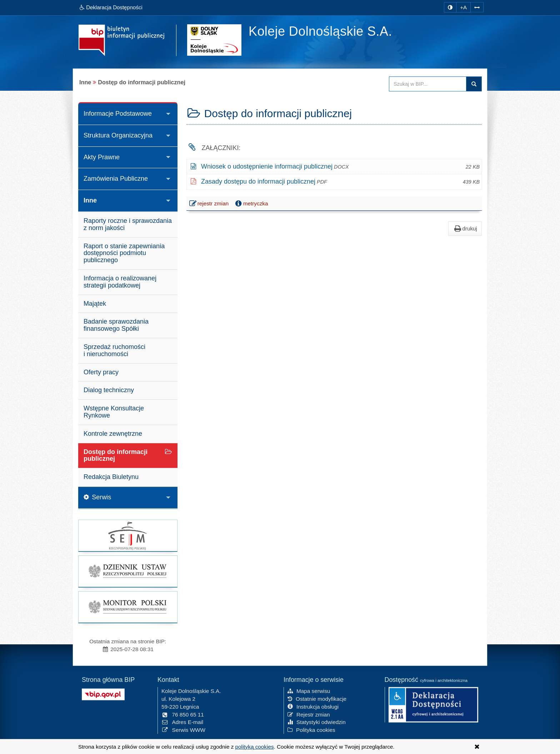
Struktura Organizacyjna (118, 135)
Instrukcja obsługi (313, 706)
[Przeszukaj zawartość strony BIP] (428, 84)
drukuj (465, 229)
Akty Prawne (102, 157)
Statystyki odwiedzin (317, 722)
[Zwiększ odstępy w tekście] (477, 7)
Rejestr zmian (309, 714)
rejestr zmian (209, 204)
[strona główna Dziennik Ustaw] (128, 571)
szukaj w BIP (474, 84)
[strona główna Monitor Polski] (128, 607)
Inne (90, 200)
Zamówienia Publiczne (116, 179)
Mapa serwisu (309, 690)
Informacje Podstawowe (118, 114)
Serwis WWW (183, 729)
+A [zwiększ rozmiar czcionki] (463, 7)
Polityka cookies (311, 729)
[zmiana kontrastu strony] (450, 7)
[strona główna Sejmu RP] (128, 536)
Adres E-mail (182, 722)
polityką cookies (255, 747)
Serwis (97, 497)
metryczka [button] (251, 204)
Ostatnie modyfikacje (317, 698)
